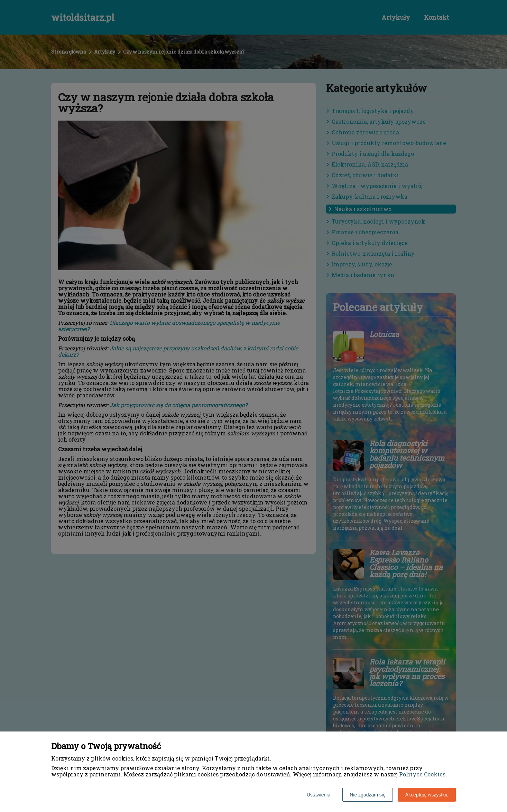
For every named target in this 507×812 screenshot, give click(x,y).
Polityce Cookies (422, 774)
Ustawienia (319, 795)
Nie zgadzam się (368, 795)
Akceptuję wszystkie (427, 795)
